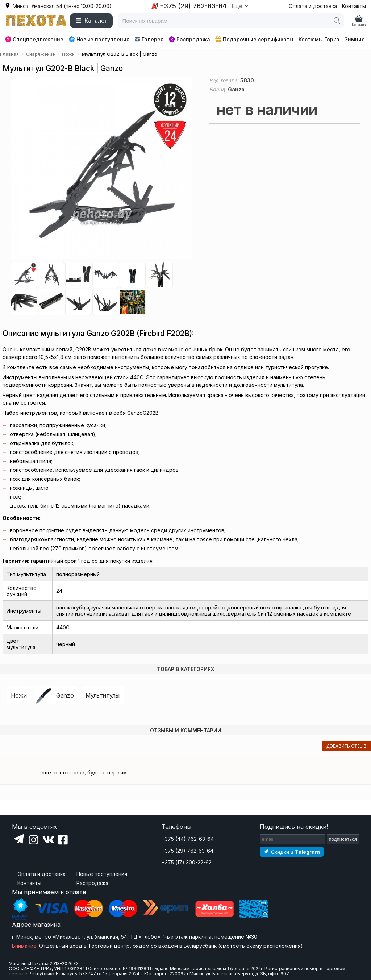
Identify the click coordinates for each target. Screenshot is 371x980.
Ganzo (65, 695)
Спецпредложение (34, 39)
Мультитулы (103, 695)
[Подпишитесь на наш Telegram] (292, 851)
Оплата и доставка (313, 6)
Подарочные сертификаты (254, 39)
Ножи (19, 695)
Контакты (354, 6)
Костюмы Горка (319, 39)
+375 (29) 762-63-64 (187, 851)
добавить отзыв (346, 746)
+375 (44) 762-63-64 (188, 839)
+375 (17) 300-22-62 (187, 862)
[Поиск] (337, 21)
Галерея (149, 39)
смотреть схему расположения (260, 946)
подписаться (343, 839)
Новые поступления (99, 39)
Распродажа (189, 39)
